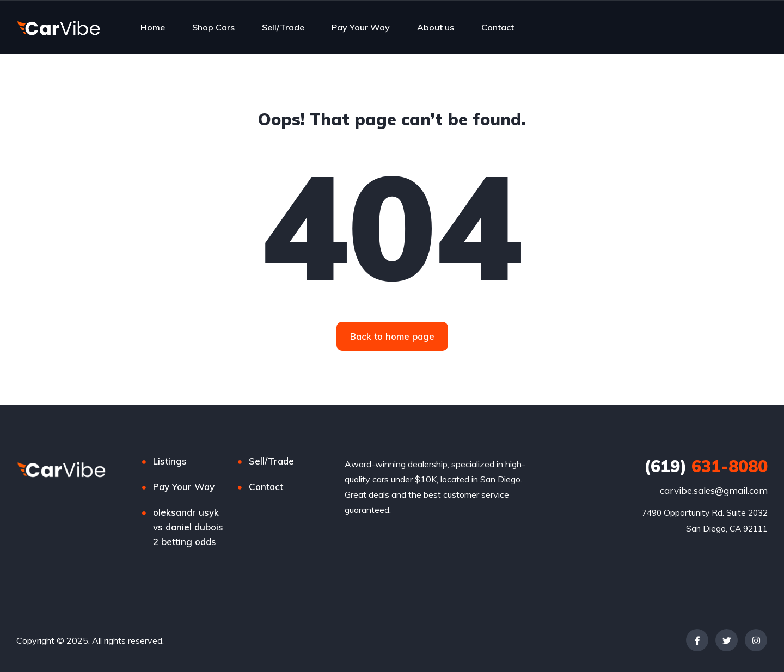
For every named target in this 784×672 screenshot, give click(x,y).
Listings (170, 461)
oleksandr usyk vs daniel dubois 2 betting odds (188, 527)
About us (436, 27)
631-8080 (706, 466)
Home (153, 27)
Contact (498, 27)
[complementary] (751, 639)
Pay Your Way (361, 27)
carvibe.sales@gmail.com (714, 490)
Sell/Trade (283, 27)
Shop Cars (213, 27)
